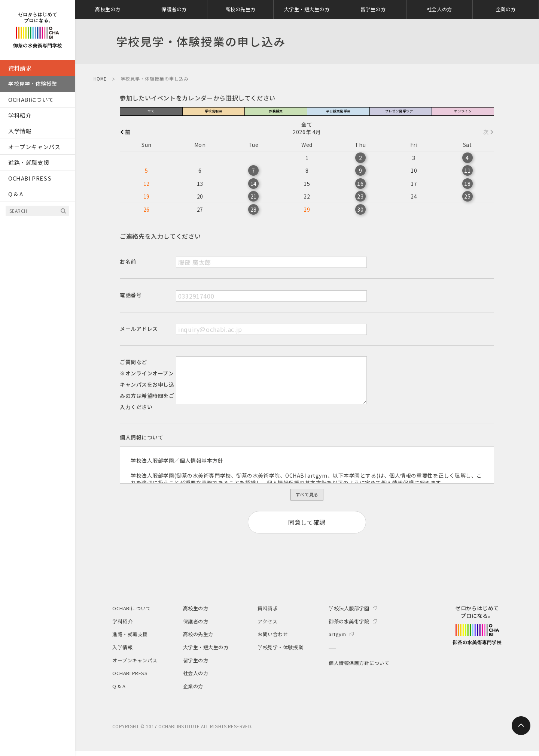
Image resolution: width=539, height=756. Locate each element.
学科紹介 (20, 115)
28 (254, 214)
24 (414, 201)
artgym (337, 639)
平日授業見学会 (338, 114)
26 (147, 214)
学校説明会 (214, 114)
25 (467, 201)
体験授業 (276, 114)
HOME (100, 78)
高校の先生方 (240, 9)
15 (307, 188)
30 (360, 214)
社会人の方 (439, 9)
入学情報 (20, 131)
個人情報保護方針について (359, 668)
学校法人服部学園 (349, 613)
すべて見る (307, 499)
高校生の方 (108, 9)
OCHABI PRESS (30, 178)
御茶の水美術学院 (349, 626)
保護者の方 (174, 9)
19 (147, 201)
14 (254, 188)
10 (414, 175)
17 (414, 188)
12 (147, 188)
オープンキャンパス (34, 147)
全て (151, 114)
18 (467, 188)
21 (254, 201)
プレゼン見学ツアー (401, 114)
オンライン (463, 114)
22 (307, 201)
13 (200, 188)
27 (200, 214)
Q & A (16, 194)
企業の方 (506, 9)
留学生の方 (373, 9)
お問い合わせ (273, 639)
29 (307, 214)
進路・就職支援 (29, 162)
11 (467, 175)
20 (200, 201)
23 (360, 201)
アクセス (267, 626)
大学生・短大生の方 (307, 9)
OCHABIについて (31, 99)
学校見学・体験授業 (33, 84)
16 (360, 188)
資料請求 (20, 68)
